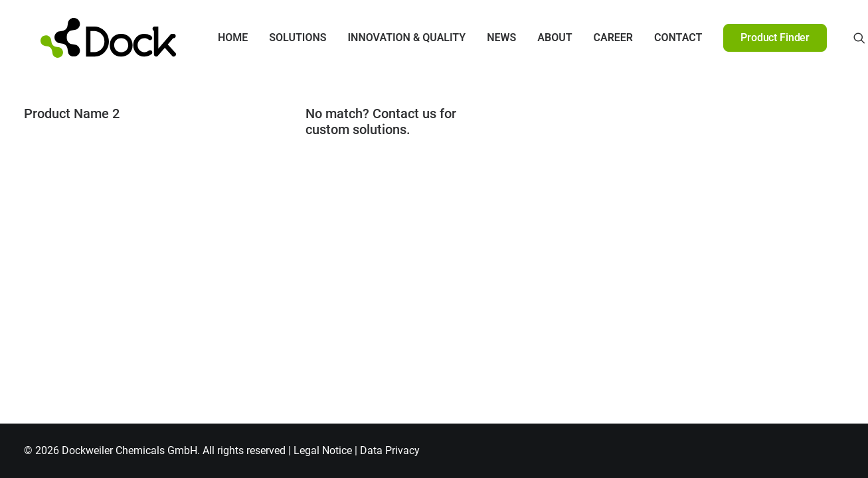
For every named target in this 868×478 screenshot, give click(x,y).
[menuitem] (216, 38)
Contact (661, 38)
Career (596, 38)
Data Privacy (390, 450)
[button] (842, 38)
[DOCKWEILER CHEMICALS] (91, 38)
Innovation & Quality (390, 38)
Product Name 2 (72, 114)
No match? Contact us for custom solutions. (381, 121)
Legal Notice (323, 450)
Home (216, 38)
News (484, 38)
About (537, 38)
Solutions (280, 38)
